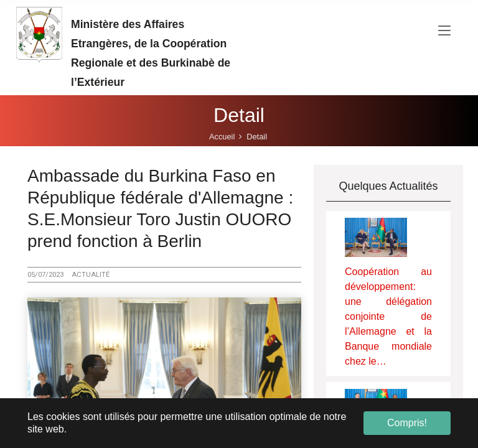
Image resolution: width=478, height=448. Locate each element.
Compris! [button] (407, 423)
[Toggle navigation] (444, 31)
